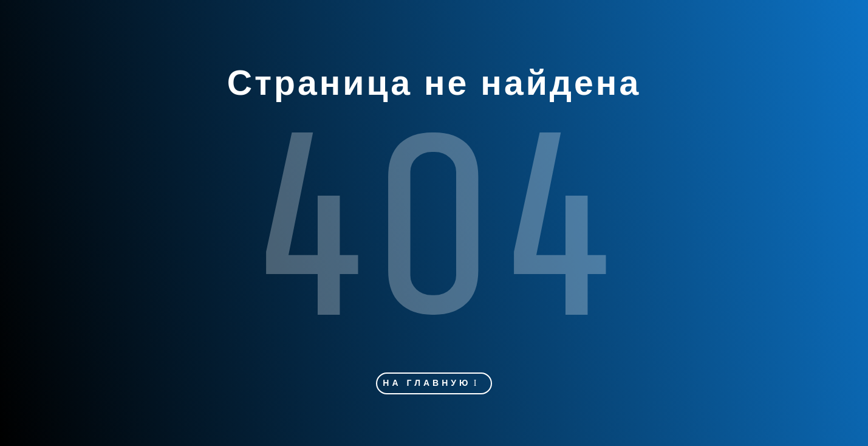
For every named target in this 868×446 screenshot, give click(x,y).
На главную (427, 383)
